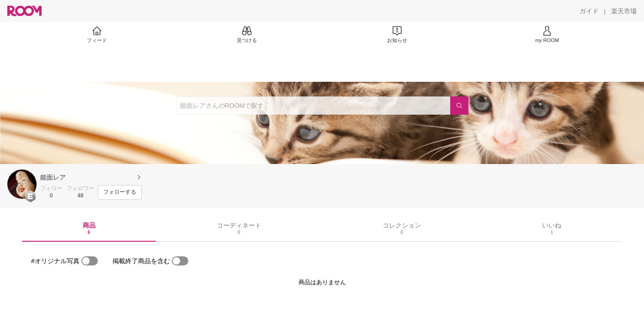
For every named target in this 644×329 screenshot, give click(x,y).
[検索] (459, 106)
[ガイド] (589, 11)
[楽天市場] (624, 11)
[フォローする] (120, 192)
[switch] (90, 261)
